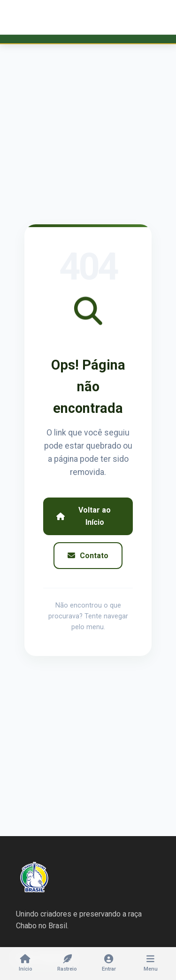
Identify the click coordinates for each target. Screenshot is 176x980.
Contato (88, 556)
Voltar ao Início (84, 516)
